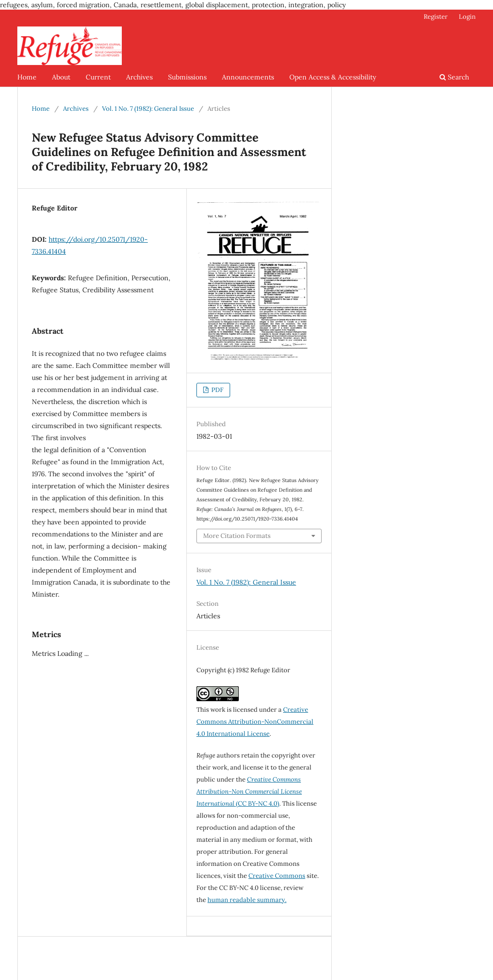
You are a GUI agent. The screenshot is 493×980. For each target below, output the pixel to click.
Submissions (187, 77)
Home (27, 77)
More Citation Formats (237, 536)
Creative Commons (277, 876)
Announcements (248, 77)
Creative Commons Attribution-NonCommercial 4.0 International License (255, 722)
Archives (139, 77)
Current (98, 77)
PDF (217, 390)
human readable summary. (247, 900)
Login (467, 17)
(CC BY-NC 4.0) (249, 791)
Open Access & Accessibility (333, 77)
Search (454, 77)
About (61, 77)
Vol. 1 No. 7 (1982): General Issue (148, 109)
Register (436, 17)
